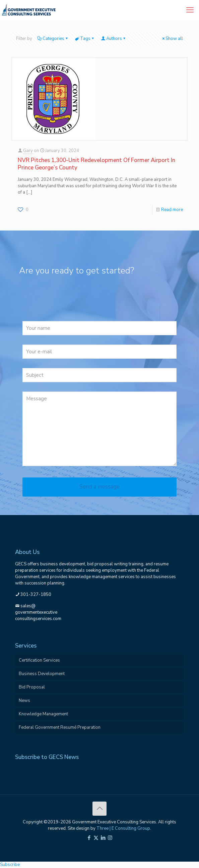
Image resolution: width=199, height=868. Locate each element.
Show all (172, 39)
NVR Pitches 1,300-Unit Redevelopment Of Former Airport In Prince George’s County (96, 164)
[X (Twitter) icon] (96, 838)
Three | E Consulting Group (123, 828)
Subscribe (10, 865)
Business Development (42, 674)
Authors (114, 39)
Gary (28, 151)
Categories (53, 39)
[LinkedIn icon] (103, 838)
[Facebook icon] (89, 838)
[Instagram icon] (110, 838)
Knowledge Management (43, 714)
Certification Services (39, 660)
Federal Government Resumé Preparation (60, 727)
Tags (85, 39)
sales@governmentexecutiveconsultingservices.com (38, 612)
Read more (172, 210)
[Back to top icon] (99, 809)
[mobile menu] (190, 10)
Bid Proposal (32, 687)
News (24, 701)
